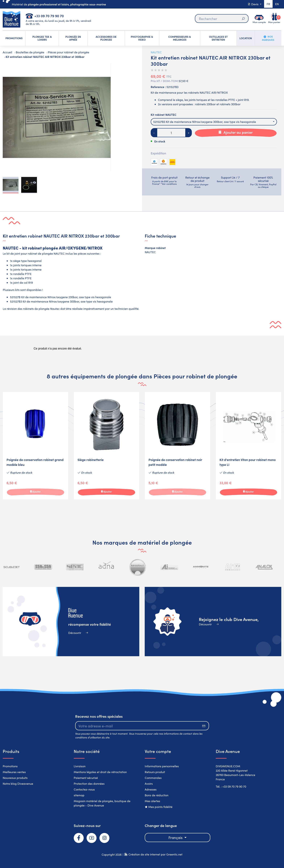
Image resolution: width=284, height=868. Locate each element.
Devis (253, 4)
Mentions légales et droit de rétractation (100, 772)
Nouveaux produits (15, 778)
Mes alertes (152, 801)
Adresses (151, 789)
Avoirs (149, 784)
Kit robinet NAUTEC (164, 115)
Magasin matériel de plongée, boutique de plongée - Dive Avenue (102, 803)
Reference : (158, 87)
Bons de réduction (157, 795)
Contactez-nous (84, 789)
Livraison (80, 766)
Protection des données (89, 784)
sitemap (79, 795)
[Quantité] (171, 133)
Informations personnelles (162, 766)
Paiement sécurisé (86, 778)
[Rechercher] (221, 19)
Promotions (10, 766)
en (277, 4)
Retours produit (155, 772)
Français (176, 837)
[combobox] (214, 122)
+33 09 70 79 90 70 (49, 16)
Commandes (153, 778)
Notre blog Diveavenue (18, 784)
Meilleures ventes (14, 772)
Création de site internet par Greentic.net (155, 854)
